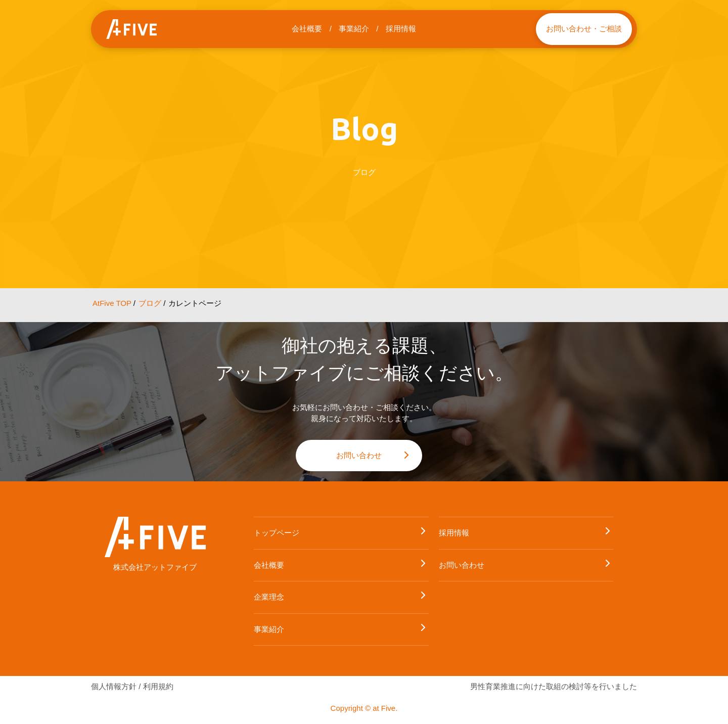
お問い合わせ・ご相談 (584, 29)
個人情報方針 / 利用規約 (132, 686)
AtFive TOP (112, 303)
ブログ (150, 303)
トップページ (340, 534)
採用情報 (401, 29)
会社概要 (307, 29)
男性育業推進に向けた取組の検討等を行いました (554, 686)
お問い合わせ (373, 458)
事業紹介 (354, 29)
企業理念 (340, 598)
